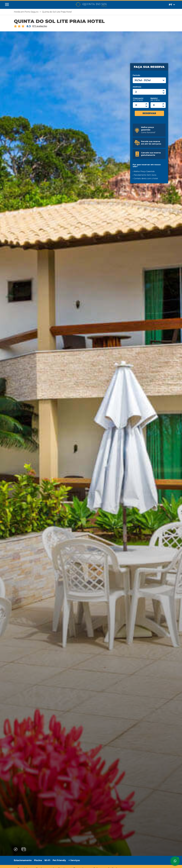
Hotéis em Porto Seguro (26, 12)
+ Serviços (74, 860)
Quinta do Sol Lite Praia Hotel (57, 12)
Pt (172, 5)
